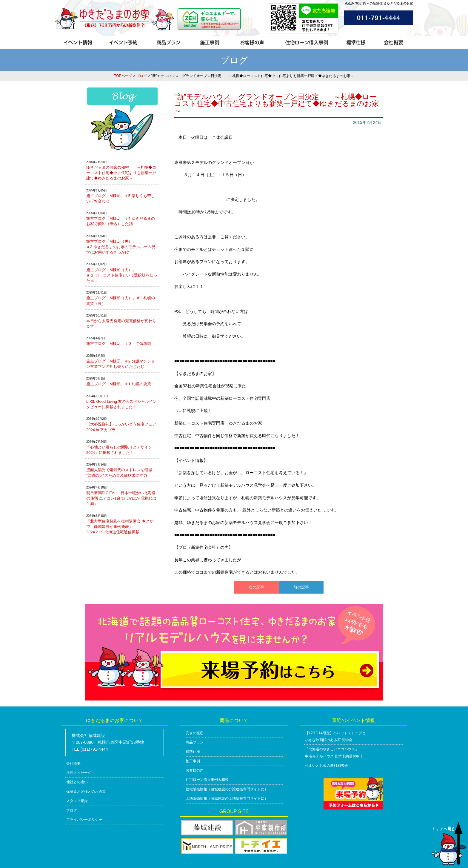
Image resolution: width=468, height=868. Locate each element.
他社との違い (77, 782)
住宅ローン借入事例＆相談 (207, 780)
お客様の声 (195, 770)
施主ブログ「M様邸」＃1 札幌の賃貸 (119, 384)
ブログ (141, 76)
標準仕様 (193, 752)
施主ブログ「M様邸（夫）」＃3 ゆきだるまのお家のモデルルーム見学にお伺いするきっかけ (121, 247)
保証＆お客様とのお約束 (86, 792)
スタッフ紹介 (77, 801)
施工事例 (193, 761)
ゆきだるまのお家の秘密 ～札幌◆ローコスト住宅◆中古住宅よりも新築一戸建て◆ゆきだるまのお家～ (121, 173)
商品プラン (195, 742)
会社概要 (73, 763)
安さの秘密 (195, 733)
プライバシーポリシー (84, 820)
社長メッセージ (79, 773)
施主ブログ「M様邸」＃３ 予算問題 (119, 344)
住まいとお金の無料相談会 (327, 766)
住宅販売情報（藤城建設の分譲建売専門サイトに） (227, 789)
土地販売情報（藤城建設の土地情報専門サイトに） (227, 798)
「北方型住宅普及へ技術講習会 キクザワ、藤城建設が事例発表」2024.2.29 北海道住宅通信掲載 (120, 527)
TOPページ (123, 76)
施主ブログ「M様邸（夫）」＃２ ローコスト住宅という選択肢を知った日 (122, 275)
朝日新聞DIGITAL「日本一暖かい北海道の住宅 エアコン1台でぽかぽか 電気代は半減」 (121, 498)
